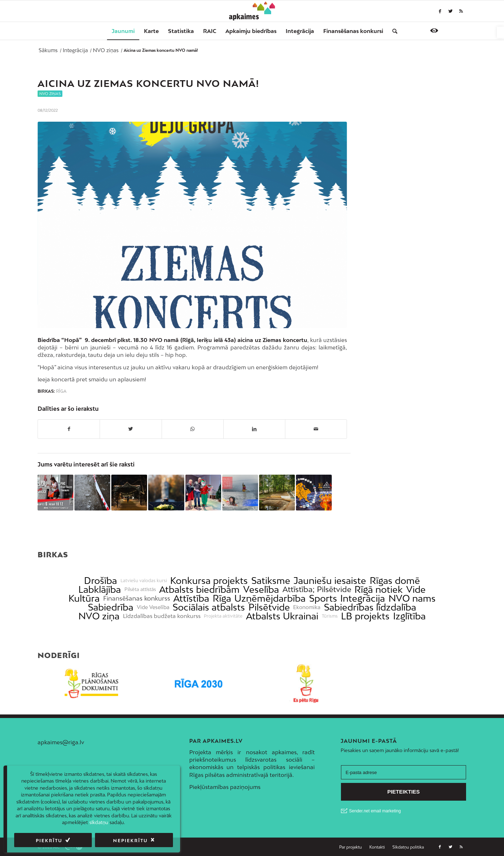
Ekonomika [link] (307, 607)
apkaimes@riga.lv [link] (61, 742)
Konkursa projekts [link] (209, 581)
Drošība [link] (100, 581)
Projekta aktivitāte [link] (223, 616)
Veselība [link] (261, 589)
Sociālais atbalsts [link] (209, 607)
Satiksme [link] (271, 581)
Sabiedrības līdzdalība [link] (370, 607)
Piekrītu (49, 841)
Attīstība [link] (191, 598)
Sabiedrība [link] (111, 607)
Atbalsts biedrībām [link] (199, 589)
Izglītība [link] (409, 616)
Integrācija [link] (363, 598)
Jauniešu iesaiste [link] (330, 581)
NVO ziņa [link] (99, 616)
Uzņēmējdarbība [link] (270, 598)
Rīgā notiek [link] (379, 589)
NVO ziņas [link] (50, 94)
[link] (500, 32)
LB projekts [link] (365, 616)
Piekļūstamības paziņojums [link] (225, 787)
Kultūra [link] (84, 598)
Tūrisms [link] (330, 616)
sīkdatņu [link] (99, 822)
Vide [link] (416, 589)
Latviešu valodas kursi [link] (144, 581)
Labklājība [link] (100, 589)
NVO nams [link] (412, 598)
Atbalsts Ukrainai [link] (282, 616)
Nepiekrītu (130, 841)
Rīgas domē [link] (395, 581)
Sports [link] (323, 598)
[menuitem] (123, 31)
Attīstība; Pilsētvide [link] (317, 589)
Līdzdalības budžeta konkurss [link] (162, 616)
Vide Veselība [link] (153, 607)
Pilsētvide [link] (269, 607)
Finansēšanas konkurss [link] (137, 598)
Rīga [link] (61, 391)
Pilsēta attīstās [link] (140, 589)
